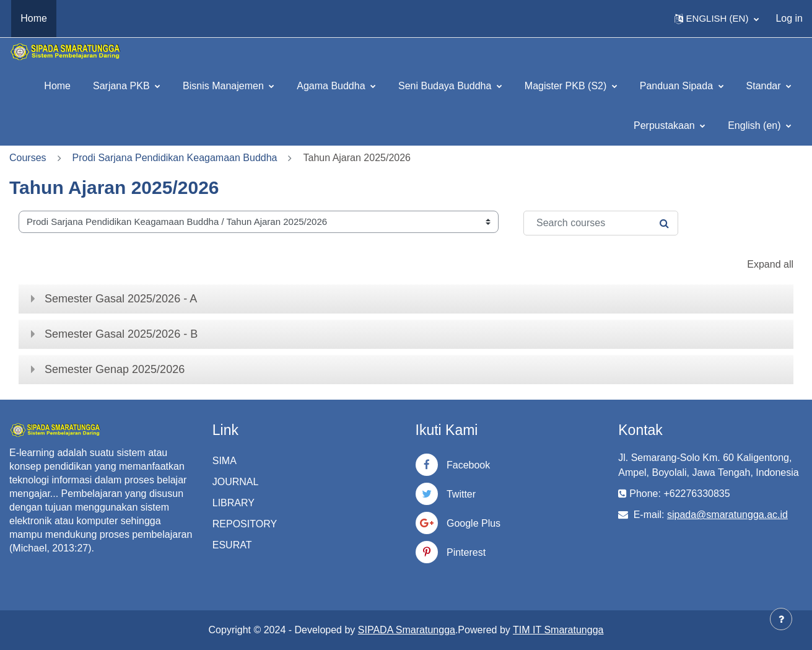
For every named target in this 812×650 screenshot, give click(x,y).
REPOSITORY (245, 524)
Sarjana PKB (123, 86)
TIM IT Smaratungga (558, 630)
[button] (717, 19)
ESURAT (232, 545)
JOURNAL (236, 482)
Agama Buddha (332, 86)
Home (57, 86)
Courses (28, 158)
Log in (789, 18)
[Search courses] (601, 223)
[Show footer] (781, 619)
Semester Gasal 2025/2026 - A (121, 299)
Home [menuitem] (34, 18)
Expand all (770, 264)
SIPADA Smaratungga (407, 630)
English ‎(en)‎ (756, 125)
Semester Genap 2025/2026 (115, 369)
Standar (765, 86)
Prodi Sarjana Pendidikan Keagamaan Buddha (175, 158)
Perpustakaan (666, 125)
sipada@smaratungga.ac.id (727, 515)
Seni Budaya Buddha (446, 86)
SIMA (225, 461)
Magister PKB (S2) (567, 86)
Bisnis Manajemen (225, 86)
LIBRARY (234, 503)
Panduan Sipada (678, 86)
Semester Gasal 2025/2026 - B (121, 334)
